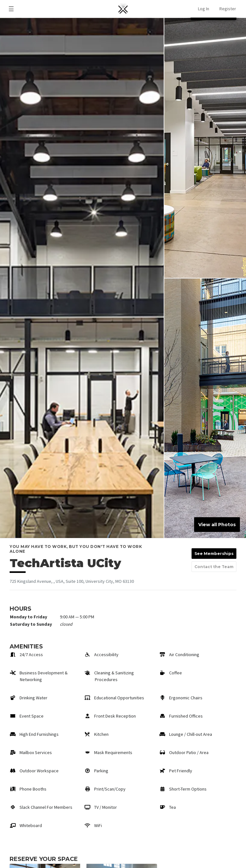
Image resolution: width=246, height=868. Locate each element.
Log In (204, 9)
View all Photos (217, 525)
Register (228, 9)
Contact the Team (214, 567)
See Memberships (214, 554)
